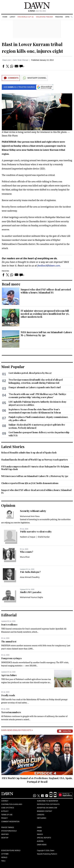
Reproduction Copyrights (48, 804)
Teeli (3, 861)
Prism (39, 831)
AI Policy (5, 811)
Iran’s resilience (9, 625)
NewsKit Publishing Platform (47, 854)
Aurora (40, 841)
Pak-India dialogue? (30, 572)
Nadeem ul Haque (28, 537)
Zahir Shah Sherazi (21, 60)
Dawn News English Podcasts (17, 730)
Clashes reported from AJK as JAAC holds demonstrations (30, 483)
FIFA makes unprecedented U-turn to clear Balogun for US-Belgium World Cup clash (35, 468)
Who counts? (27, 552)
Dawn (39, 827)
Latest (12, 17)
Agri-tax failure (9, 675)
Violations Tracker (44, 17)
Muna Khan (25, 557)
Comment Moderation (10, 822)
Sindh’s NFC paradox (31, 592)
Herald (4, 857)
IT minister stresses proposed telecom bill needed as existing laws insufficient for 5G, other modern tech (45, 314)
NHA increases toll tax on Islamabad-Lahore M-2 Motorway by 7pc (46, 334)
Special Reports (44, 838)
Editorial (9, 615)
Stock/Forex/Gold (9, 831)
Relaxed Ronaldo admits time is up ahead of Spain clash (29, 453)
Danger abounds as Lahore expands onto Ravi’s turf (35, 387)
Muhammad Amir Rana (30, 516)
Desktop (5, 838)
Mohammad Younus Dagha (32, 597)
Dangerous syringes (11, 658)
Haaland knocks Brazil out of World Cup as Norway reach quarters (35, 460)
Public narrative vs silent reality (36, 532)
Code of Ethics (8, 808)
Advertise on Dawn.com (47, 808)
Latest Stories (13, 447)
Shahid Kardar (44, 537)
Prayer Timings (8, 827)
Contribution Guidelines (12, 804)
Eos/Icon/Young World (11, 851)
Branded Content (44, 811)
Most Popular (13, 367)
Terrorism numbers (11, 712)
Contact (5, 801)
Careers (41, 815)
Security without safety (33, 511)
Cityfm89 (5, 854)
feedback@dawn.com (49, 266)
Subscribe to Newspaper (47, 801)
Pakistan (59, 17)
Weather (5, 834)
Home (5, 17)
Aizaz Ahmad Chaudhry (30, 577)
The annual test (9, 642)
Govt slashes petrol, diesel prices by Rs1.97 (30, 373)
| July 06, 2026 (37, 11)
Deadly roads (8, 695)
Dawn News (42, 845)
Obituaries (42, 818)
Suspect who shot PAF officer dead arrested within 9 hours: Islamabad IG (46, 291)
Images (40, 834)
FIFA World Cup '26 (26, 17)
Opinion (69, 17)
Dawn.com (7, 60)
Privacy (4, 818)
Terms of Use (7, 815)
